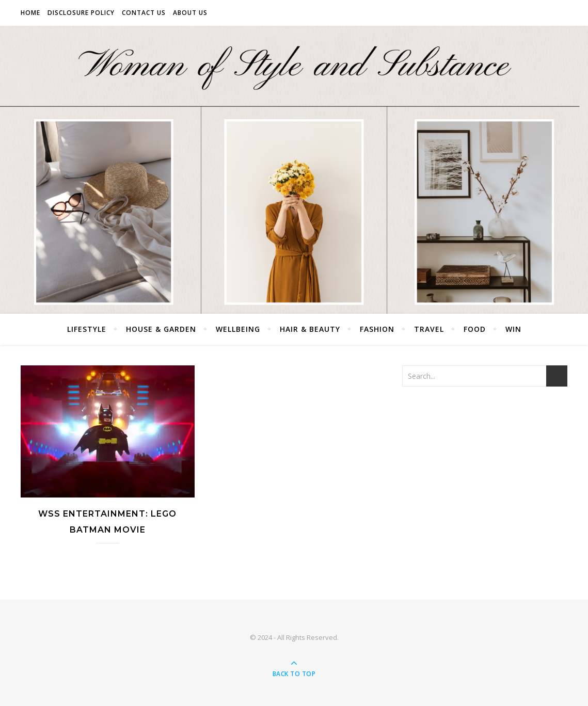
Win (513, 329)
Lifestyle (87, 329)
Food (475, 329)
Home (30, 13)
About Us (190, 13)
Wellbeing (238, 329)
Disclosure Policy (81, 13)
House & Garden (161, 329)
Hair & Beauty (310, 329)
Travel (429, 329)
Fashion (377, 329)
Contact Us (144, 13)
